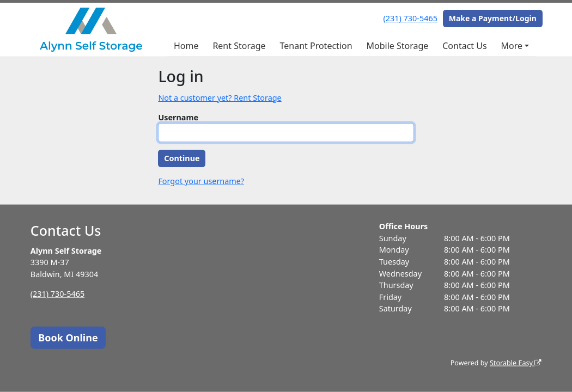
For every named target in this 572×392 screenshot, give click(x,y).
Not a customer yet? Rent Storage (220, 98)
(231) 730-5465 (410, 18)
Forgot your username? (201, 181)
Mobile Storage (397, 46)
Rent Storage (239, 46)
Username (178, 117)
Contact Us (464, 46)
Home (186, 46)
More (512, 46)
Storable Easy (516, 363)
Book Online (68, 337)
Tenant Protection (316, 46)
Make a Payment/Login (493, 18)
